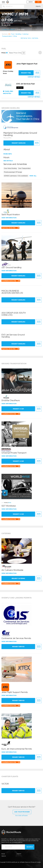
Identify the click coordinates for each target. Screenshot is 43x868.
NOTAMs (35, 38)
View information (9, 218)
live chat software (21, 816)
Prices (4, 53)
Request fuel (26, 73)
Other (15, 36)
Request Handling (19, 143)
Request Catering (18, 578)
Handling (18, 34)
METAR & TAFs (26, 38)
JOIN (38, 2)
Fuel (13, 34)
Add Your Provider (22, 812)
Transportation (7, 36)
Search (30, 847)
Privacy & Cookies (36, 862)
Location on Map (8, 30)
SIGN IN (31, 2)
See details (8, 161)
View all (33, 176)
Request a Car (18, 409)
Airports (38, 6)
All (9, 34)
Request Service (18, 647)
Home (3, 854)
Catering (25, 34)
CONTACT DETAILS (34, 77)
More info (8, 154)
